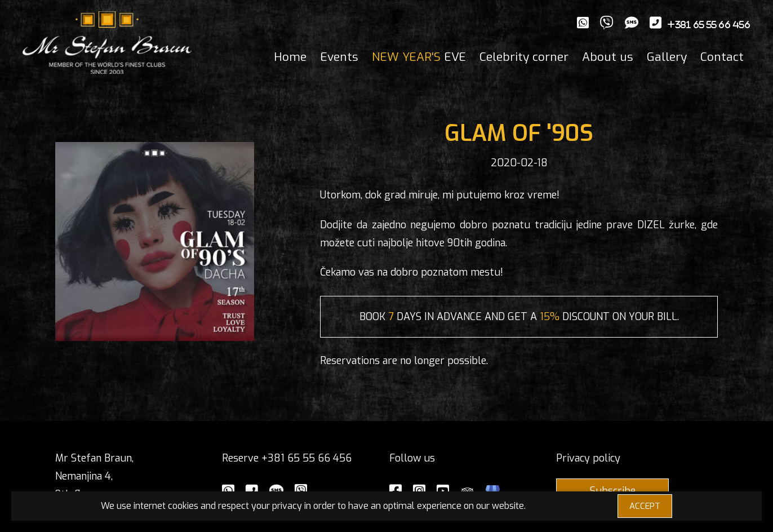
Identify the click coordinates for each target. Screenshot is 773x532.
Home (290, 57)
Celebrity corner (524, 57)
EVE (419, 57)
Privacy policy (588, 458)
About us (608, 57)
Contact (722, 57)
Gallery (667, 57)
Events (339, 57)
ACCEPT (645, 506)
